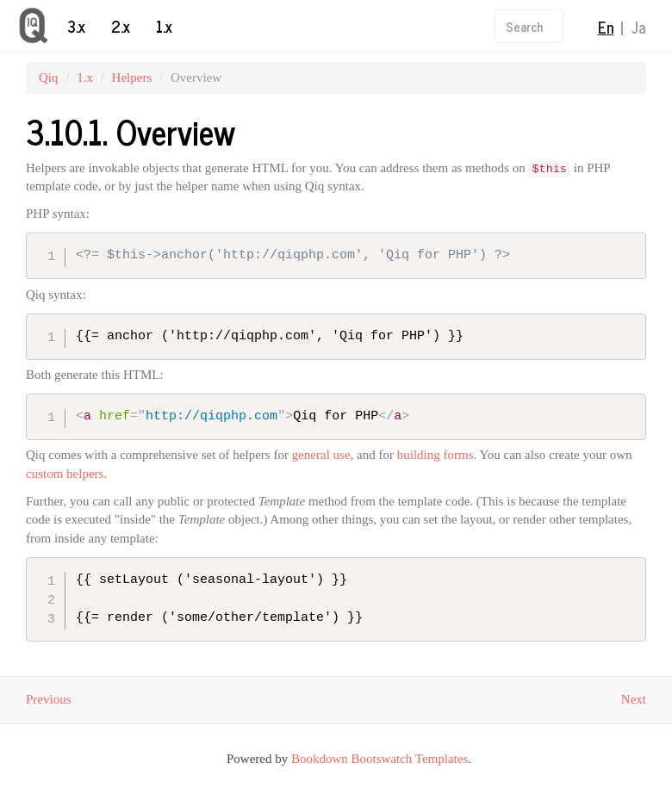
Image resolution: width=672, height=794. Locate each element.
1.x (164, 26)
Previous (49, 699)
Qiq (49, 78)
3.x (76, 26)
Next (634, 699)
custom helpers (65, 474)
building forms (436, 455)
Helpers (132, 78)
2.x (121, 26)
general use (321, 455)
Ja (639, 27)
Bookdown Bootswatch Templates (380, 759)
